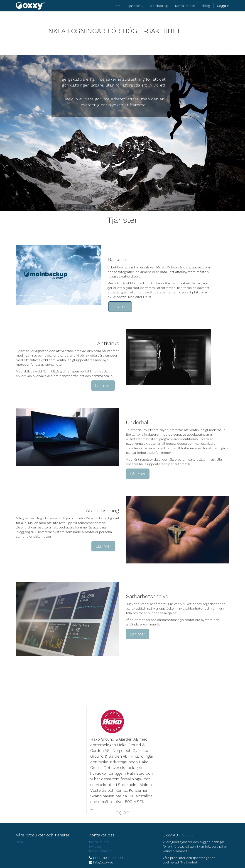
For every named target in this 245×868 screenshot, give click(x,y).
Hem (19, 842)
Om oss (187, 835)
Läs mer (120, 306)
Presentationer (100, 851)
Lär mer (137, 634)
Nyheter (95, 846)
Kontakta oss (99, 842)
